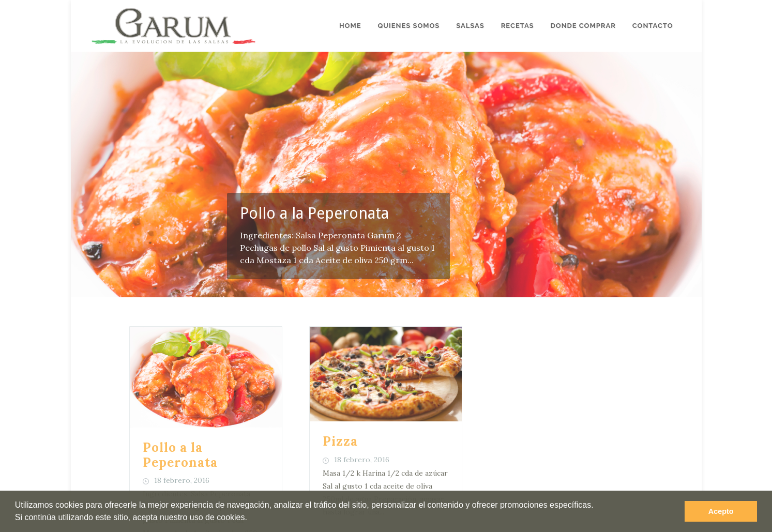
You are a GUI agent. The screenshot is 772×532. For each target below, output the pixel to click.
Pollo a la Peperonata (314, 213)
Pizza (340, 401)
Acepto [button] (721, 511)
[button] (251, 519)
